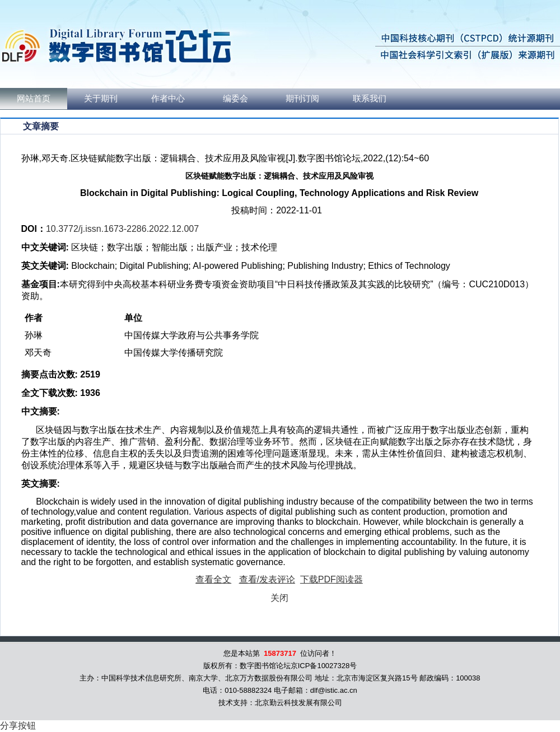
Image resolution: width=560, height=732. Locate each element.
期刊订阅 (302, 99)
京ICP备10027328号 (324, 666)
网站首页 (34, 99)
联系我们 (370, 99)
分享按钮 (18, 726)
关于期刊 (101, 99)
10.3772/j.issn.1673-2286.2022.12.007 (122, 229)
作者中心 (168, 99)
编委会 (235, 99)
